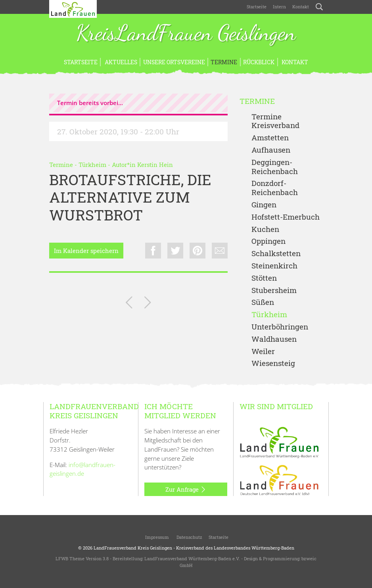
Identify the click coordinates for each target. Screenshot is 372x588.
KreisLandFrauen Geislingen (186, 34)
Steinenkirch (274, 266)
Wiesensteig (273, 363)
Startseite (257, 7)
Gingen (264, 205)
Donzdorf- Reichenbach (275, 188)
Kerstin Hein (155, 165)
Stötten (264, 278)
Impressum (156, 537)
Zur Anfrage (186, 490)
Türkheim (92, 165)
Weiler (263, 351)
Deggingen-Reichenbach (275, 167)
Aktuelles (120, 62)
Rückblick (259, 62)
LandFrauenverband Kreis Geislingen (133, 548)
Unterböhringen (280, 327)
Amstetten (270, 138)
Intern (279, 7)
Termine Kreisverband (275, 121)
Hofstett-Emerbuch (286, 217)
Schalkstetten (276, 254)
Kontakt (301, 7)
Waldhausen (274, 339)
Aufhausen (271, 150)
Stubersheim (274, 290)
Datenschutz (189, 537)
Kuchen (265, 229)
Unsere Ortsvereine (174, 62)
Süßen (263, 302)
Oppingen (268, 241)
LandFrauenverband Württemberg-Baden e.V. (192, 558)
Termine (224, 62)
